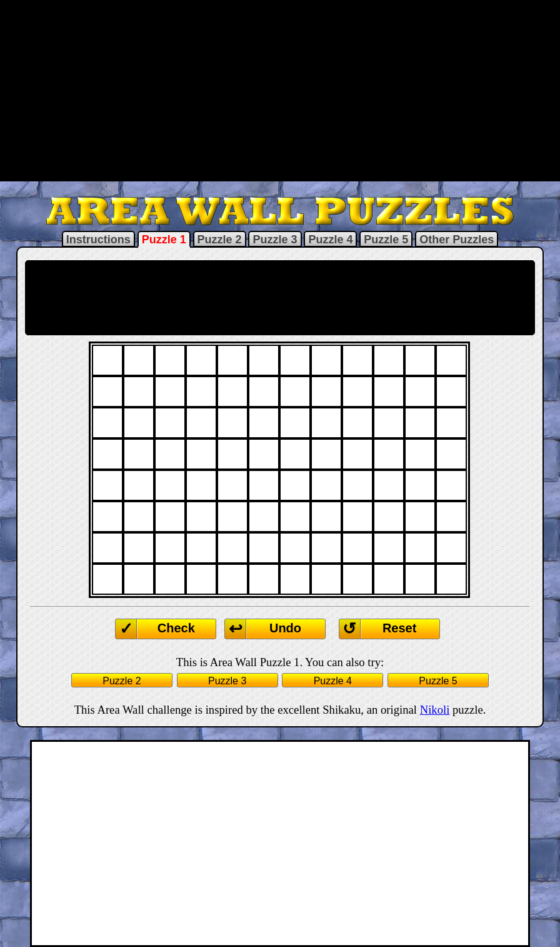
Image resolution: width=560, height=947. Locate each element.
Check (176, 628)
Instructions (98, 240)
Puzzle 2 (220, 240)
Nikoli (435, 710)
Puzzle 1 (164, 240)
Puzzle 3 (275, 240)
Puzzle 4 (330, 240)
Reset (399, 628)
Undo (285, 628)
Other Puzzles (457, 240)
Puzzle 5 (386, 240)
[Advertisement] (280, 89)
